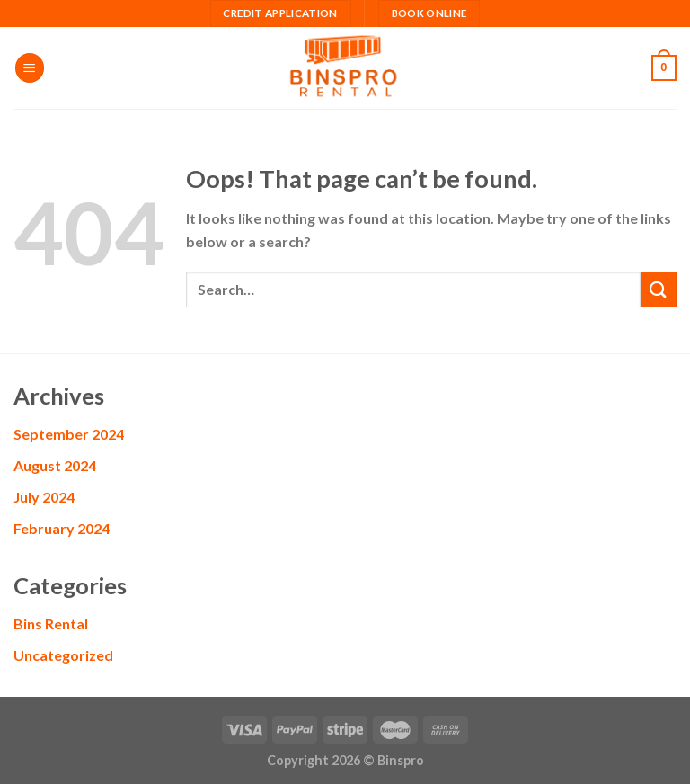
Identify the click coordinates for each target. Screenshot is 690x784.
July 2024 (44, 497)
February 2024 (62, 528)
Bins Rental (51, 624)
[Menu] (30, 68)
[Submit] (659, 289)
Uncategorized (63, 655)
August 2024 (55, 465)
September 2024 (69, 434)
